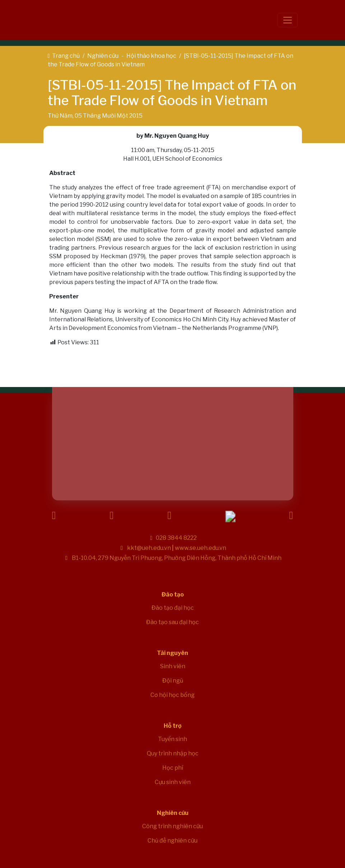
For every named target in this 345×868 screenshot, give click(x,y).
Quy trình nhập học (173, 753)
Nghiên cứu (103, 56)
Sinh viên (173, 666)
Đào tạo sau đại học (172, 622)
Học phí (173, 768)
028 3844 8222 (176, 538)
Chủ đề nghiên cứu (172, 841)
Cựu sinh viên (173, 782)
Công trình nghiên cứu (172, 826)
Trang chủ (66, 56)
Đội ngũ (173, 681)
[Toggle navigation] (288, 20)
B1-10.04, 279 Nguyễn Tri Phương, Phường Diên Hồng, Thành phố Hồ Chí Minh (176, 558)
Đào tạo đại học (173, 608)
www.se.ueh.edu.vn (201, 548)
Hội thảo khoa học (151, 56)
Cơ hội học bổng (172, 695)
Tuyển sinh (172, 739)
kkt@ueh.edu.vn (149, 548)
